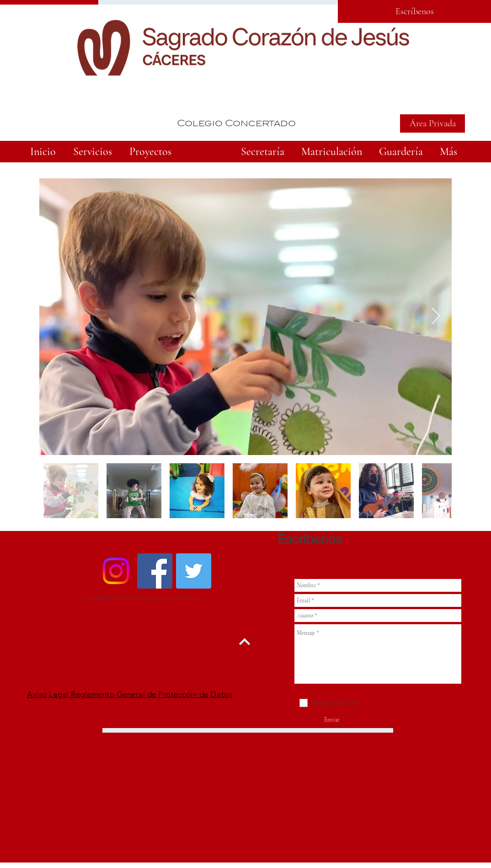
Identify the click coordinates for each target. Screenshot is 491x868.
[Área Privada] (432, 123)
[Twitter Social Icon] (194, 571)
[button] (331, 152)
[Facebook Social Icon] (155, 571)
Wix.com (190, 598)
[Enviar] (332, 720)
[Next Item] (436, 317)
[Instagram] (116, 571)
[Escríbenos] (414, 11)
